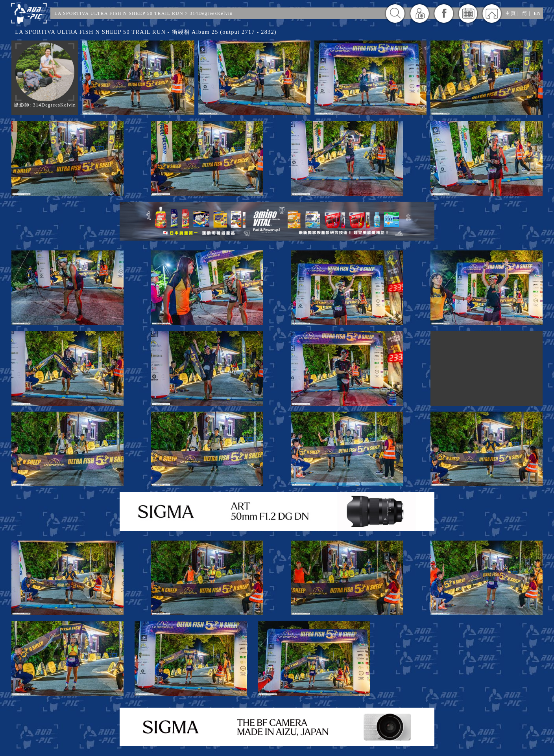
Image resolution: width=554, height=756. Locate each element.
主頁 (510, 13)
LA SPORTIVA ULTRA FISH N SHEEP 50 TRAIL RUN (119, 13)
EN (537, 13)
